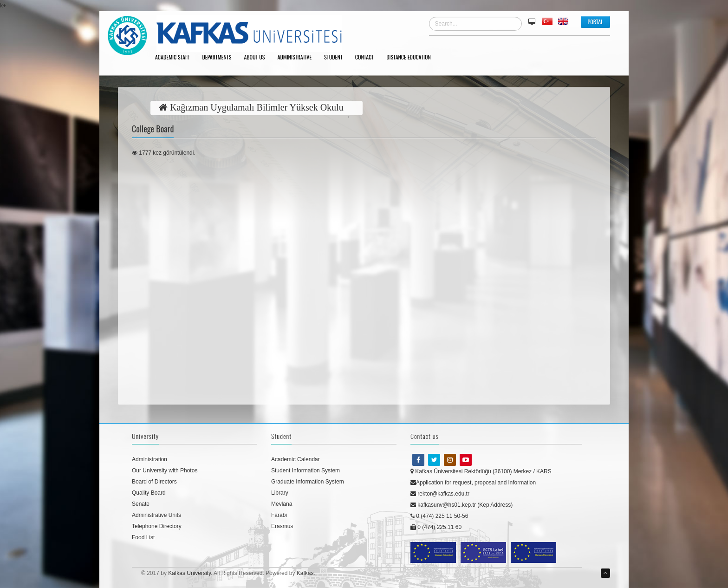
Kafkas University (189, 573)
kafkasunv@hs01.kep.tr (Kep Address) (461, 505)
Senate (141, 504)
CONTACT (368, 58)
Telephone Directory (157, 526)
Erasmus (282, 526)
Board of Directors (154, 482)
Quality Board (149, 493)
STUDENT (337, 58)
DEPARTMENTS (220, 58)
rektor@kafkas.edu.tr (440, 494)
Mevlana (282, 504)
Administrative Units (156, 515)
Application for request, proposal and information (473, 483)
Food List (143, 537)
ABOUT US (257, 58)
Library (280, 493)
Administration (149, 459)
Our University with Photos (165, 470)
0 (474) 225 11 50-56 (439, 516)
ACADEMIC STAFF (175, 58)
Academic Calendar (296, 459)
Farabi (279, 515)
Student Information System (305, 470)
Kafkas (305, 573)
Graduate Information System (308, 482)
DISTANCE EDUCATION (412, 58)
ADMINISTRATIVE (298, 58)
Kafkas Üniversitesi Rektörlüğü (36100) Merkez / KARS (481, 471)
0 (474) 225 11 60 (436, 527)
